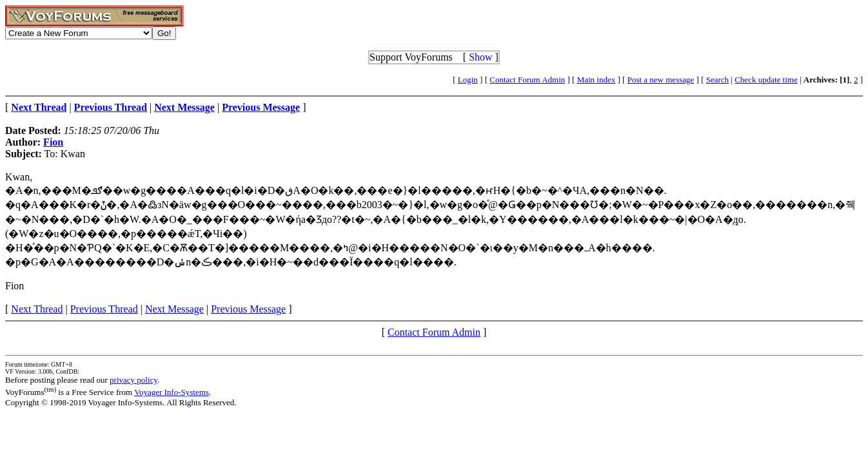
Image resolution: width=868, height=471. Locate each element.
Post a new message (661, 80)
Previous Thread (104, 309)
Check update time (766, 80)
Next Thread (37, 309)
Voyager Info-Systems (172, 392)
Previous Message (248, 309)
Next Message (174, 309)
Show (480, 57)
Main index (597, 80)
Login (468, 80)
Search (717, 80)
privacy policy (133, 380)
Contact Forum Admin (527, 80)
